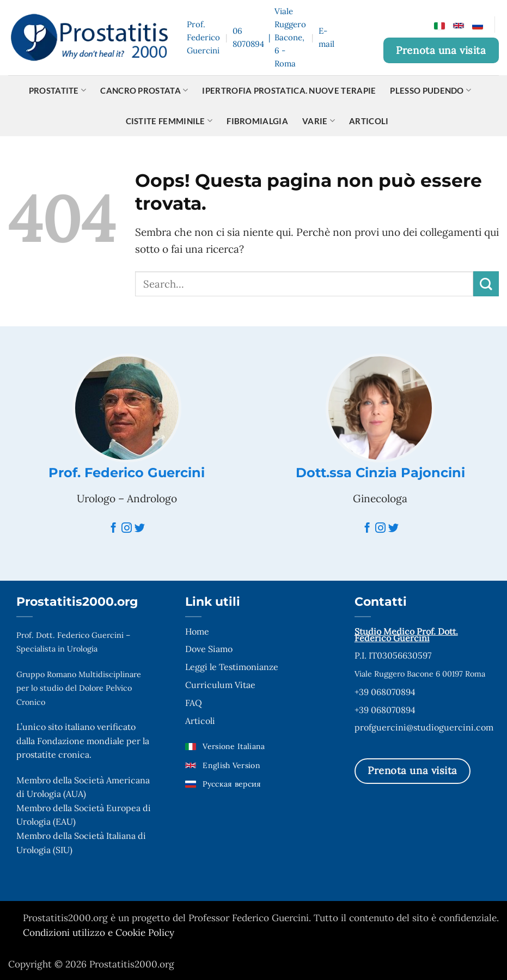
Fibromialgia (257, 121)
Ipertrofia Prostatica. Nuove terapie (289, 90)
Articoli (369, 121)
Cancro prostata (144, 90)
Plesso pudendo (430, 90)
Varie (319, 121)
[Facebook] (114, 528)
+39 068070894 (385, 692)
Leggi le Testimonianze (232, 667)
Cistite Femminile (169, 121)
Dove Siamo (209, 649)
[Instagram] (127, 528)
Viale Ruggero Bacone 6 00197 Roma (420, 674)
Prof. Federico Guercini (127, 473)
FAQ (194, 703)
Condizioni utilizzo (65, 933)
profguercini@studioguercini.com (424, 727)
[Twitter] (140, 528)
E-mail (326, 37)
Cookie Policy (145, 933)
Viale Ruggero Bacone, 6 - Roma (290, 37)
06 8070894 (248, 37)
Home (197, 631)
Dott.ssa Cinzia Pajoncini (380, 473)
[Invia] (486, 284)
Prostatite (58, 90)
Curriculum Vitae (220, 685)
